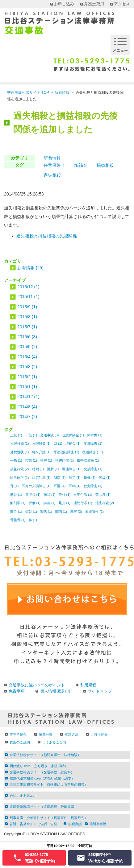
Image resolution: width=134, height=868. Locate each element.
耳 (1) (15, 486)
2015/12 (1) (28, 287)
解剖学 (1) (18, 503)
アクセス (122, 4)
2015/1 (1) (27, 387)
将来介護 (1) (42, 452)
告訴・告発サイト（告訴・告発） (35, 824)
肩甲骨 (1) (33, 495)
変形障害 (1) (93, 443)
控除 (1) (31, 460)
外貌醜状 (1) (20, 452)
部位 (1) (16, 512)
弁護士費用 (94, 4)
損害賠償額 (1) (88, 460)
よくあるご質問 (54, 742)
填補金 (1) (73, 443)
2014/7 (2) (27, 417)
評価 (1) (35, 503)
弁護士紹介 (99, 734)
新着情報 (62, 93)
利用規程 (88, 685)
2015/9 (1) (27, 307)
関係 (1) (46, 512)
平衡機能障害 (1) (67, 452)
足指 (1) (65, 503)
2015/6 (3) (27, 337)
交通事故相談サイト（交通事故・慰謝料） (42, 772)
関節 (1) (61, 512)
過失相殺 (52, 175)
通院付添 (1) (83, 503)
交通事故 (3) (50, 435)
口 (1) (58, 443)
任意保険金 (54, 165)
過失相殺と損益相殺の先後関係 (47, 236)
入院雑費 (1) (42, 443)
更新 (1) (53, 469)
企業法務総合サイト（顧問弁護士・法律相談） (45, 755)
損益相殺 (105, 165)
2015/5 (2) (27, 347)
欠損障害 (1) (93, 469)
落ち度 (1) (103, 495)
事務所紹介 (18, 734)
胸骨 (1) (50, 495)
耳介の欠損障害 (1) (36, 486)
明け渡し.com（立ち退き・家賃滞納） (39, 766)
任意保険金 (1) (73, 435)
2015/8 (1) (27, 317)
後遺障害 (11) (93, 452)
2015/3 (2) (27, 367)
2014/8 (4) (27, 407)
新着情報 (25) (30, 268)
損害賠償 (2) (65, 460)
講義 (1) (50, 503)
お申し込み (64, 4)
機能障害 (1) (71, 469)
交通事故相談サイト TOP (28, 93)
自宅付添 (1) (83, 495)
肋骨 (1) (16, 495)
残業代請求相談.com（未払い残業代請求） (42, 778)
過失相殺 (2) (105, 503)
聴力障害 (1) (93, 486)
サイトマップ (100, 691)
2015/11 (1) (28, 297)
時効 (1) (38, 469)
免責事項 (17, 691)
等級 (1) (105, 478)
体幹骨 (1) (95, 435)
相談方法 (72, 734)
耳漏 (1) (60, 486)
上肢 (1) (16, 435)
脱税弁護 (75, 824)
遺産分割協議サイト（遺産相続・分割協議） (44, 807)
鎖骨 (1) (31, 512)
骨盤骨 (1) (18, 520)
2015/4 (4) (27, 357)
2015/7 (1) (27, 327)
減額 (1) (60, 478)
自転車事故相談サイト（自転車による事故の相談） (49, 784)
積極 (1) (90, 478)
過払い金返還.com (23, 796)
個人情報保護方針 (56, 691)
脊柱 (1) (65, 495)
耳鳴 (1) (75, 486)
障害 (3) (76, 512)
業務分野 (46, 734)
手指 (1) (16, 460)
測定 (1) (75, 478)
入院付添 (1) (20, 443)
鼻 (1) (33, 520)
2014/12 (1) (28, 397)
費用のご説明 (20, 742)
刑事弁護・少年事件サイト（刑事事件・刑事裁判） (49, 818)
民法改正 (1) (20, 478)
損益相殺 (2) (20, 469)
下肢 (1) (31, 435)
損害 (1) (46, 460)
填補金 (81, 165)
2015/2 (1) (27, 377)
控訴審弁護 (98, 824)
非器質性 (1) (95, 512)
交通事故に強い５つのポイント (37, 685)
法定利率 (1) (42, 478)
